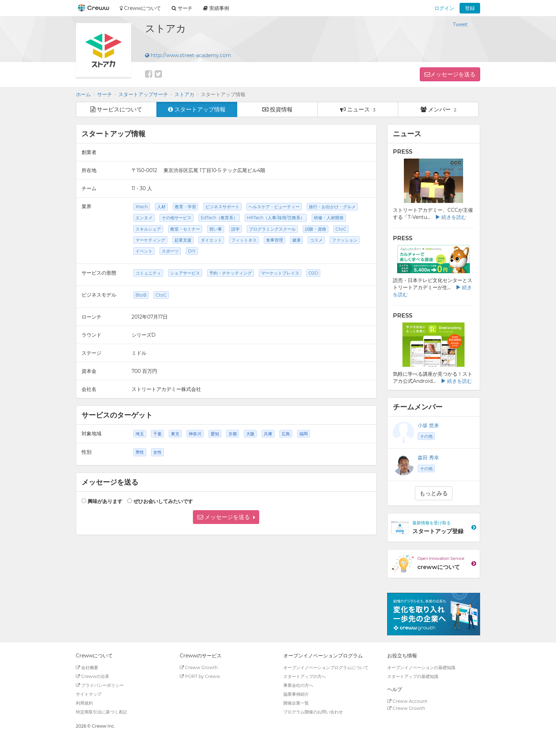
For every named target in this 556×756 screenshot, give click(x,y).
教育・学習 (185, 207)
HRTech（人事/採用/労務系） (276, 218)
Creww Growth (199, 667)
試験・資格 (316, 229)
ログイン (444, 8)
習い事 (216, 229)
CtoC (341, 229)
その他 (426, 436)
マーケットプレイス (280, 273)
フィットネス (244, 240)
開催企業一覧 (296, 703)
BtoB (141, 295)
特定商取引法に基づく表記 (101, 712)
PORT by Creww (200, 676)
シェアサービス (185, 273)
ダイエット (211, 240)
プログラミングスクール (272, 229)
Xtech (142, 207)
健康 (296, 240)
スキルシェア (148, 229)
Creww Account (407, 701)
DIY (192, 251)
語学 (235, 229)
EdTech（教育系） (219, 218)
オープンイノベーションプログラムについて (326, 667)
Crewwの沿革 (93, 676)
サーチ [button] (182, 8)
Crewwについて (140, 8)
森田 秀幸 (428, 458)
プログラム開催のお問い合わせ (313, 712)
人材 (161, 207)
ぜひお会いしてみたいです (163, 501)
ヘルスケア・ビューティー (274, 207)
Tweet (460, 24)
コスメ (316, 240)
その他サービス (177, 218)
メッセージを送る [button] (453, 74)
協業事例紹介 (296, 694)
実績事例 (216, 8)
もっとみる (434, 493)
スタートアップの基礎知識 (413, 676)
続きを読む (451, 217)
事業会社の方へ (298, 685)
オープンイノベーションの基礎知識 (421, 667)
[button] (226, 517)
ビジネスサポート (222, 207)
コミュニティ (148, 273)
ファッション (345, 240)
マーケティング (150, 240)
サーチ (105, 94)
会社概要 (87, 667)
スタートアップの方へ (305, 676)
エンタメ (144, 218)
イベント (144, 251)
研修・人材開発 (329, 218)
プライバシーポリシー (100, 685)
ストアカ (184, 94)
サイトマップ (89, 694)
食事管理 (274, 240)
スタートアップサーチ (143, 94)
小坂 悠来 (428, 425)
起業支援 (183, 240)
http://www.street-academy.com (188, 55)
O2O (313, 273)
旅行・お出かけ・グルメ (332, 207)
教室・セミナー (185, 229)
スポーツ (170, 251)
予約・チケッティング (230, 273)
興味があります (105, 501)
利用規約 (84, 703)
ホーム (83, 94)
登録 (470, 8)
